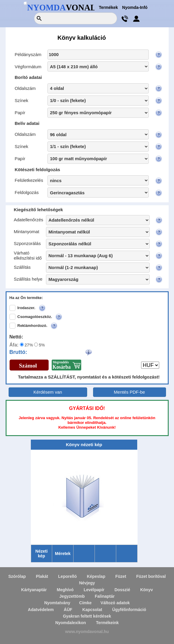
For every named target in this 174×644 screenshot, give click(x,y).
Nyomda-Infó (135, 7)
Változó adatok (115, 603)
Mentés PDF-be (129, 392)
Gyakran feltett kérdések (87, 616)
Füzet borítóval (151, 576)
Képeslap (96, 576)
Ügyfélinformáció (129, 610)
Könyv (147, 590)
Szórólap (17, 576)
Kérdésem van (48, 392)
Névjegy (87, 583)
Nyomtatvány (57, 603)
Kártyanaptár (34, 590)
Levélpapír (94, 590)
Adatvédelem (41, 610)
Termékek (108, 7)
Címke (85, 603)
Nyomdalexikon (70, 623)
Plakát (42, 576)
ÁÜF (68, 610)
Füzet (121, 576)
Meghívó (65, 590)
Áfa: (14, 345)
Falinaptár (105, 596)
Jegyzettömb (72, 596)
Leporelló (67, 576)
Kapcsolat (92, 610)
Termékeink (107, 623)
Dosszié (122, 590)
